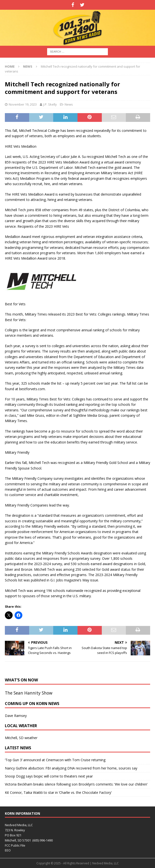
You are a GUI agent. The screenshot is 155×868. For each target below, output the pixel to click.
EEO (8, 850)
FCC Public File (15, 845)
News (69, 104)
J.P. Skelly (50, 104)
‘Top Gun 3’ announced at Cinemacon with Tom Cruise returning (55, 760)
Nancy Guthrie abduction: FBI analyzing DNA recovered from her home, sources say (71, 768)
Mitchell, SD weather (21, 738)
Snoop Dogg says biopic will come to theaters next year (49, 776)
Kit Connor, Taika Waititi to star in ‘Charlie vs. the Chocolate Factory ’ (58, 792)
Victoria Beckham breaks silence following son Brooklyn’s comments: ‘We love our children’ (76, 784)
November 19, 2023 (23, 104)
